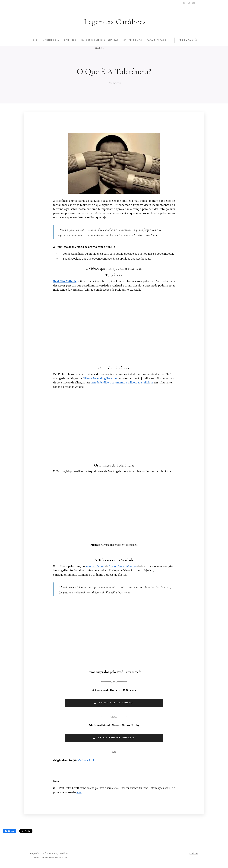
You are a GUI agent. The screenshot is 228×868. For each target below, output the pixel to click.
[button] (186, 40)
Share (10, 831)
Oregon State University (123, 566)
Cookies (194, 853)
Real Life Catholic (65, 281)
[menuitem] (35, 40)
